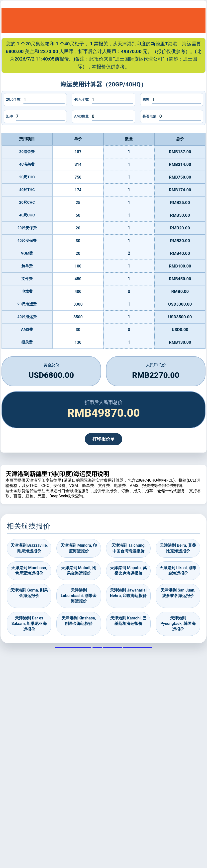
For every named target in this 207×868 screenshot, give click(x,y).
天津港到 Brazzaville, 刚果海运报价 (29, 548)
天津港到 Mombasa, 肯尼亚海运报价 (29, 570)
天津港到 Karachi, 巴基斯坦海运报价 (128, 621)
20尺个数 (13, 100)
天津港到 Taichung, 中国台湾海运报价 (128, 548)
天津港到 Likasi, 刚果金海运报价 (178, 570)
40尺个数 (81, 100)
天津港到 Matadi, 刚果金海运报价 (79, 570)
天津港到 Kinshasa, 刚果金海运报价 (79, 621)
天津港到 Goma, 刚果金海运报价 (29, 593)
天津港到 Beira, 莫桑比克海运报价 (178, 548)
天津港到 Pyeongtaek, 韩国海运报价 (178, 624)
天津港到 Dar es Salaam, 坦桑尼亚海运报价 (29, 624)
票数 (146, 100)
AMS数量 (81, 116)
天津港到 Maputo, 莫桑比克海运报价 (128, 570)
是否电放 (149, 116)
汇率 (9, 116)
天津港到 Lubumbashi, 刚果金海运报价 (79, 596)
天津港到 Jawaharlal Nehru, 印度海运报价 (128, 593)
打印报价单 (103, 439)
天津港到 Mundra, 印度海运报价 (79, 548)
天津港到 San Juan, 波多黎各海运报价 (178, 593)
